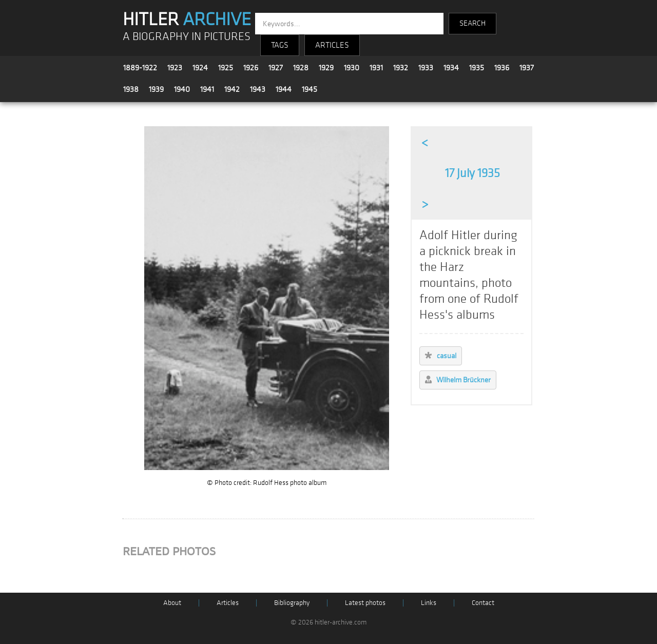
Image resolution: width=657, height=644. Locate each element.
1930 (352, 68)
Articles (228, 603)
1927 (276, 68)
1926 (251, 68)
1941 (207, 89)
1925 (226, 68)
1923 (175, 68)
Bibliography (292, 603)
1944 (284, 89)
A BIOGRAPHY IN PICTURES (187, 37)
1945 (310, 89)
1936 (502, 68)
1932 (401, 68)
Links (429, 603)
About (172, 603)
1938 (131, 89)
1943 (258, 89)
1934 (451, 68)
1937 (527, 68)
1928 (301, 68)
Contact (483, 603)
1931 (376, 68)
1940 (182, 89)
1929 (326, 68)
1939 (156, 89)
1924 (200, 68)
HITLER (187, 19)
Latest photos (365, 603)
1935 (477, 68)
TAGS (280, 45)
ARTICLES (332, 45)
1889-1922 (140, 68)
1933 (426, 68)
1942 (232, 89)
